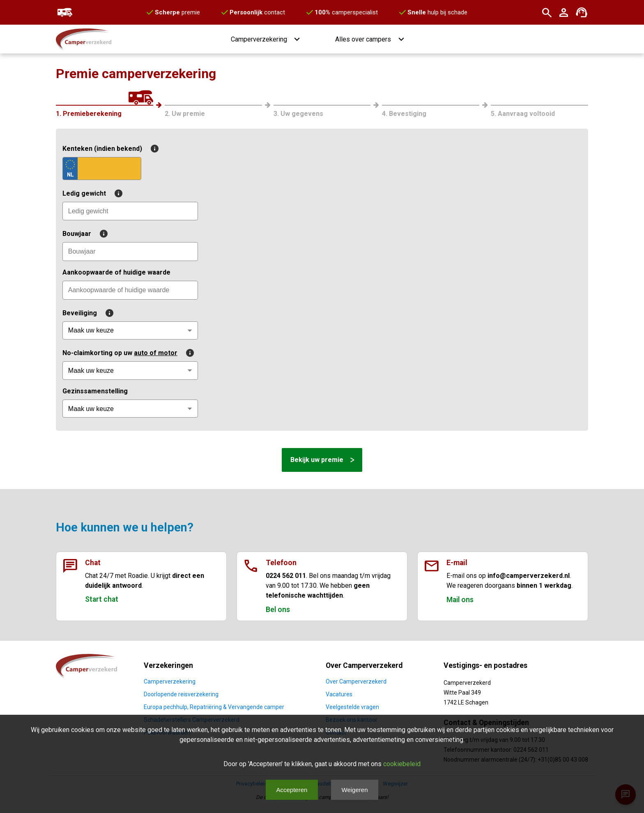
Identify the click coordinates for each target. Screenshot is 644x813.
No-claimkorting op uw (128, 353)
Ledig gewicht (93, 193)
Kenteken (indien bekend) (111, 149)
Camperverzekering (170, 681)
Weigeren (355, 790)
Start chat (102, 599)
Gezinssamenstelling (95, 391)
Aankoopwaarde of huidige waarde (116, 272)
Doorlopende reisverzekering (181, 694)
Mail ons (460, 600)
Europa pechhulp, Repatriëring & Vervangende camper (214, 707)
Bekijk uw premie (317, 460)
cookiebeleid (402, 764)
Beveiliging (88, 313)
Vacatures (339, 694)
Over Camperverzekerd (356, 681)
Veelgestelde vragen (352, 707)
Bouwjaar (85, 234)
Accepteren (292, 790)
